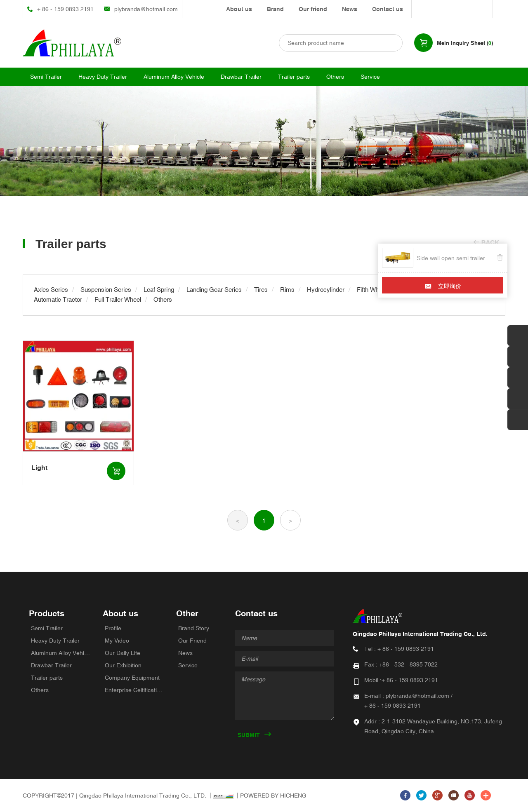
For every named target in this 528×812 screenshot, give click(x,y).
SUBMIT (249, 735)
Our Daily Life (123, 653)
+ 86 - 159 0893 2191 (65, 9)
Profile (113, 628)
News (350, 9)
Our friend (313, 9)
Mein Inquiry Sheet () (465, 43)
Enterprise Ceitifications (134, 690)
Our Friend (192, 641)
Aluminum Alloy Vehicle (174, 77)
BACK (490, 242)
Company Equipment (132, 678)
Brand (275, 9)
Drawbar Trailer (241, 77)
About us (239, 9)
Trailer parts (294, 77)
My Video (117, 641)
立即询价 (450, 286)
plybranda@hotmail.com (146, 9)
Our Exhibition (123, 665)
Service (370, 77)
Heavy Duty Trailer (103, 77)
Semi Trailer (46, 77)
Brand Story (194, 628)
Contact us (388, 9)
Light (39, 468)
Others (335, 77)
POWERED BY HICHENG (273, 796)
